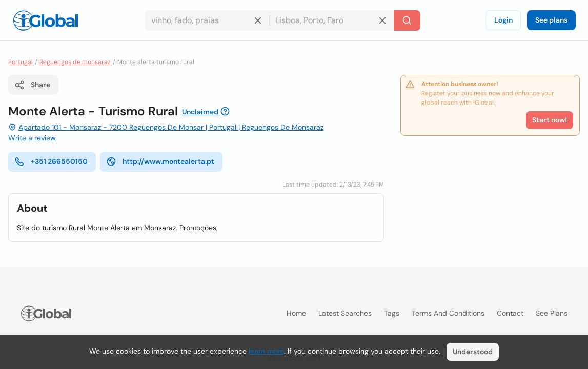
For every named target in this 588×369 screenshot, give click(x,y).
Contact (510, 313)
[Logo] (46, 20)
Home (296, 313)
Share (32, 85)
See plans (551, 20)
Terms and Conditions (448, 313)
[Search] (407, 20)
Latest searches (345, 313)
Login (503, 20)
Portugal (21, 62)
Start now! (550, 120)
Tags (392, 313)
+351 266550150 (51, 161)
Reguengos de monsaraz (75, 62)
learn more (266, 351)
